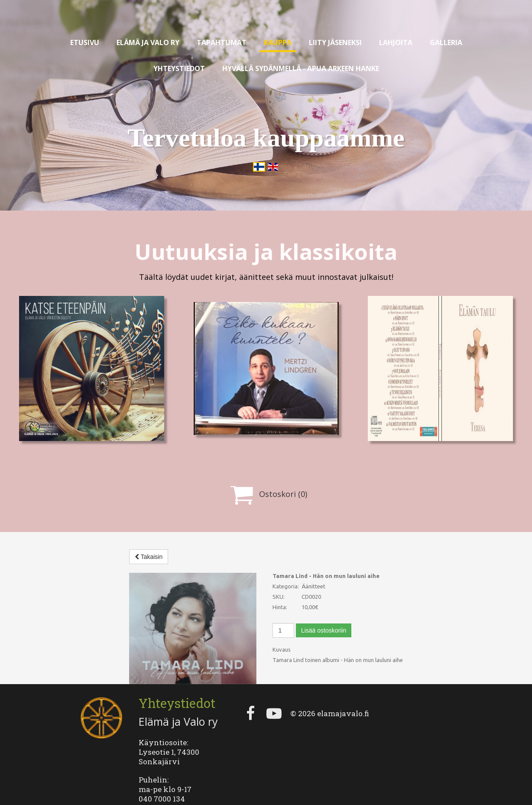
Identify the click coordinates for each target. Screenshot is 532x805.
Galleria (446, 42)
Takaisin (149, 557)
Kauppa (278, 42)
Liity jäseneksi (335, 42)
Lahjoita (396, 42)
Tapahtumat (222, 42)
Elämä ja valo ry (148, 42)
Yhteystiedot (179, 68)
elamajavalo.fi (343, 692)
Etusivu (85, 42)
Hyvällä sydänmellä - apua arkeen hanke (301, 68)
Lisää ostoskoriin (324, 630)
